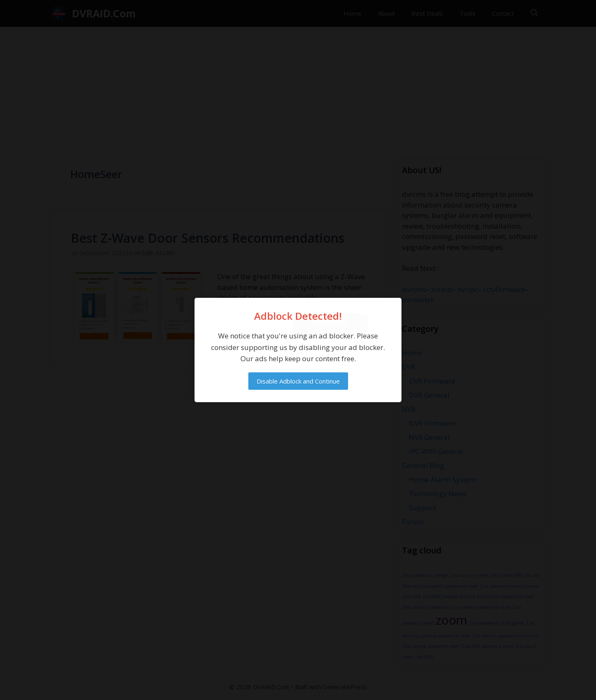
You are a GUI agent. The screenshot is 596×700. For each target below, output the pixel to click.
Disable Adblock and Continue (298, 381)
